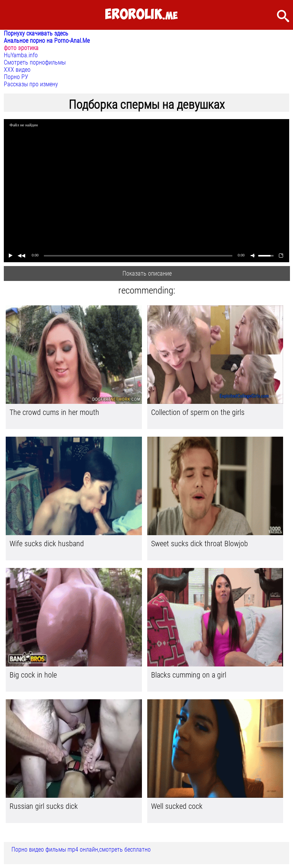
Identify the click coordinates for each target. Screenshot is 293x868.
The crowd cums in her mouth (54, 412)
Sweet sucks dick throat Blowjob (200, 544)
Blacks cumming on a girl (189, 675)
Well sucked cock (177, 806)
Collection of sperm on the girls (198, 412)
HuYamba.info (21, 55)
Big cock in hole (33, 675)
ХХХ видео (17, 70)
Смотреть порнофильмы (35, 62)
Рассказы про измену (31, 84)
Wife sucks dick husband (47, 544)
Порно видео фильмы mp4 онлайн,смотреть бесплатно (81, 849)
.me (141, 15)
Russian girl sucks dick (44, 806)
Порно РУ (16, 77)
